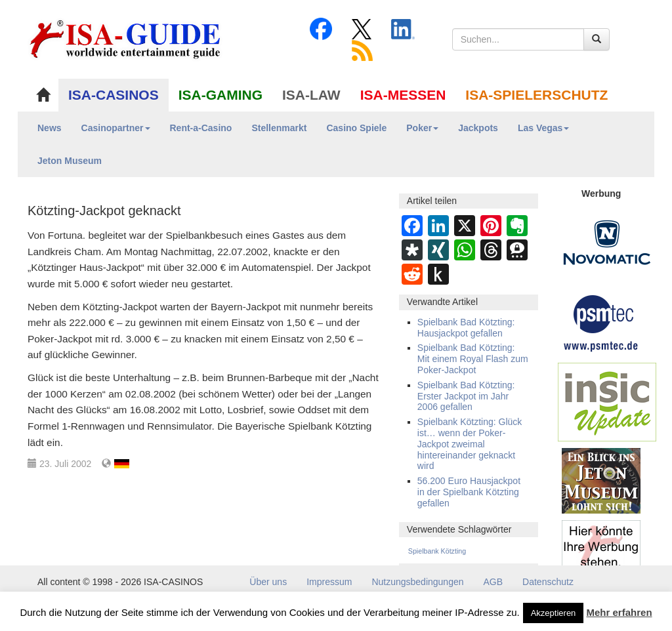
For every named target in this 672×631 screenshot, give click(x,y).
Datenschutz (548, 582)
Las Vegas (544, 128)
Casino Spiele (356, 128)
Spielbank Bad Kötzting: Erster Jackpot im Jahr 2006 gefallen (466, 396)
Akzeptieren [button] (554, 613)
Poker (422, 128)
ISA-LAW (311, 95)
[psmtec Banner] (601, 321)
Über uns (268, 582)
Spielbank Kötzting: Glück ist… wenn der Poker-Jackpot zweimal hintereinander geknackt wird (470, 444)
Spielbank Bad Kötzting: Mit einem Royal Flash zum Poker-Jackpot (473, 359)
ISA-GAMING (220, 95)
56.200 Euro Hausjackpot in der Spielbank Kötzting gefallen (469, 492)
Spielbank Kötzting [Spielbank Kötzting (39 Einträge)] (437, 551)
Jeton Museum (70, 161)
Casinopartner (116, 128)
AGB (493, 582)
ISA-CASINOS (114, 95)
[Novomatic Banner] (607, 242)
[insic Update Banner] (607, 401)
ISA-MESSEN (403, 95)
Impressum (329, 582)
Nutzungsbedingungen (417, 582)
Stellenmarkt (279, 128)
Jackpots (478, 128)
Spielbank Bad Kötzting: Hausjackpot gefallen (466, 328)
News (50, 128)
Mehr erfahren (619, 612)
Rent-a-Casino (201, 128)
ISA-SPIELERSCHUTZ (536, 95)
